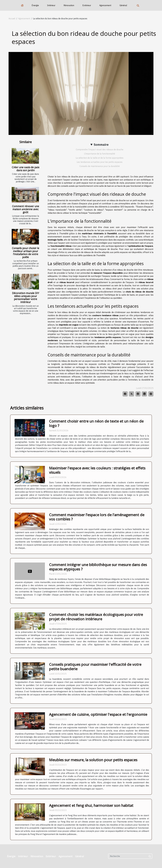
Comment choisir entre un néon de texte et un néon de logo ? (96, 423)
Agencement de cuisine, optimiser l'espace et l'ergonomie (98, 714)
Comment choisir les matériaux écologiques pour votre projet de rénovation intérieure (96, 617)
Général (123, 5)
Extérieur (87, 5)
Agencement (105, 5)
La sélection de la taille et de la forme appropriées (100, 158)
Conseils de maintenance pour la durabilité (100, 166)
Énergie (35, 5)
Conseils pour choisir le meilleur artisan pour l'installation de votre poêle (26, 253)
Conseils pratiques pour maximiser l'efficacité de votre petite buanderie (95, 667)
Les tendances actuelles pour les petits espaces (100, 162)
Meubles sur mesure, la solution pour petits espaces (93, 760)
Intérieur (51, 5)
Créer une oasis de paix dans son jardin (26, 169)
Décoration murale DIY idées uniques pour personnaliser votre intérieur (26, 298)
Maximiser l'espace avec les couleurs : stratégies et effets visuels (97, 470)
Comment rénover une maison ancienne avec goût (26, 209)
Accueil (12, 18)
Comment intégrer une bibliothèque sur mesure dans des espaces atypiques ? (98, 567)
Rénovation (69, 5)
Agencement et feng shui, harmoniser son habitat (91, 805)
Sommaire (101, 145)
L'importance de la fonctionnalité (100, 154)
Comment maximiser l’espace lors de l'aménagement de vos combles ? (97, 517)
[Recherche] (130, 856)
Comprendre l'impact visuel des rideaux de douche (100, 149)
